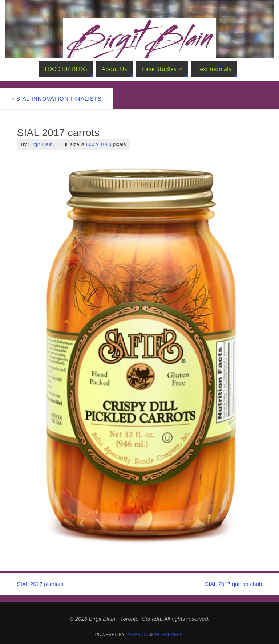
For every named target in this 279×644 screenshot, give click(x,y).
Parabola (137, 635)
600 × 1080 (99, 144)
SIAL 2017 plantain (40, 584)
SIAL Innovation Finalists (56, 99)
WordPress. (169, 635)
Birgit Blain (41, 144)
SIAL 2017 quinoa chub (233, 584)
